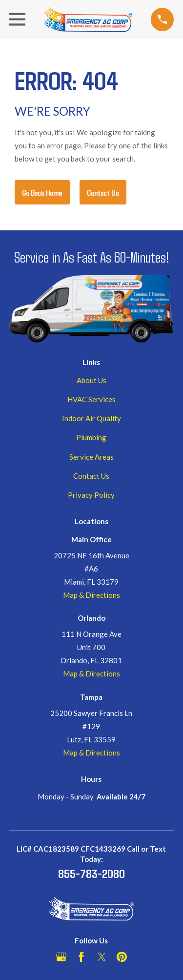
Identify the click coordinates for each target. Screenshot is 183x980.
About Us (91, 380)
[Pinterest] (122, 957)
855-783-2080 (91, 873)
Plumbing (91, 437)
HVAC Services (91, 399)
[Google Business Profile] (61, 957)
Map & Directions (91, 595)
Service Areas (91, 457)
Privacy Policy (91, 495)
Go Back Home (42, 192)
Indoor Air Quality (91, 418)
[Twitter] (102, 957)
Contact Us (103, 192)
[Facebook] (81, 957)
